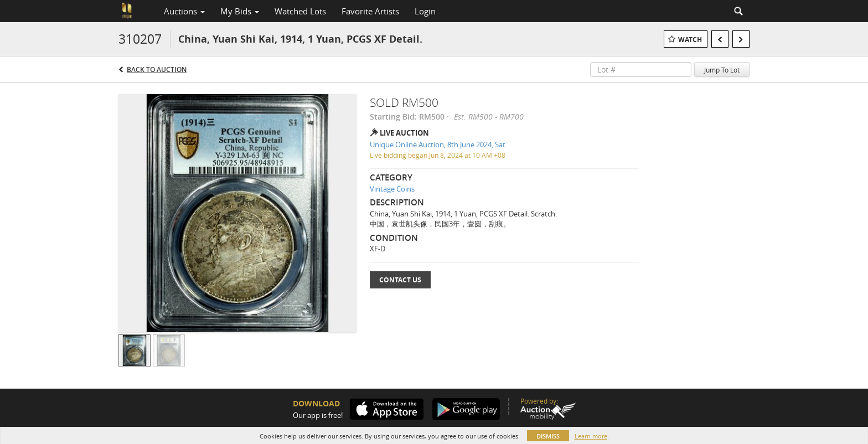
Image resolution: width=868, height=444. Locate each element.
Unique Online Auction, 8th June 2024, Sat (438, 144)
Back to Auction (157, 69)
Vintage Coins (392, 189)
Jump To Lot (722, 70)
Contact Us (400, 280)
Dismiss (548, 436)
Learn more (591, 436)
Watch (690, 40)
